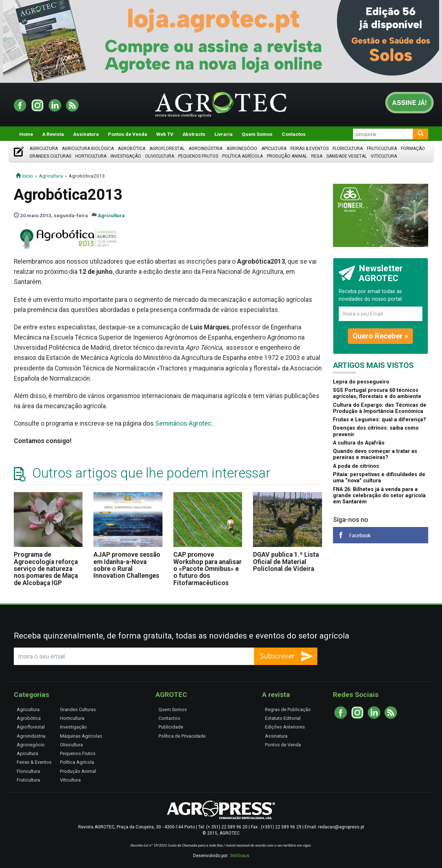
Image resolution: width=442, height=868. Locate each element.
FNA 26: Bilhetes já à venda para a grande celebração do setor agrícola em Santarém (379, 496)
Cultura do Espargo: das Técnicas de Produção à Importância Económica (380, 408)
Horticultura (91, 156)
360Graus (240, 856)
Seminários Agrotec (183, 423)
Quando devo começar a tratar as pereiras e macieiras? (375, 454)
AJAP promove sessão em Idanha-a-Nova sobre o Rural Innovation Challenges (127, 565)
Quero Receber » (380, 336)
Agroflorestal (167, 149)
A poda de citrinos (356, 466)
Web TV (165, 134)
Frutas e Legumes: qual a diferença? (379, 420)
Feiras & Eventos (310, 149)
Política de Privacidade (182, 736)
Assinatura (86, 134)
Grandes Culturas (50, 156)
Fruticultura (382, 149)
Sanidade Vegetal (347, 156)
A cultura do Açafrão (359, 443)
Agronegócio (242, 149)
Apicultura (274, 149)
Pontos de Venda (128, 134)
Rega (317, 156)
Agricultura (44, 149)
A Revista (53, 134)
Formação (413, 149)
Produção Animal (287, 156)
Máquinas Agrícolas (81, 736)
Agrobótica (132, 149)
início (24, 176)
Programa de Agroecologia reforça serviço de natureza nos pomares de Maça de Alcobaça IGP (46, 569)
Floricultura (348, 149)
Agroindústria (206, 149)
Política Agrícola (242, 156)
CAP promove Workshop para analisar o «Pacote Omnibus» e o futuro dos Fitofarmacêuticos (208, 569)
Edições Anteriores (285, 727)
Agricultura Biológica (88, 149)
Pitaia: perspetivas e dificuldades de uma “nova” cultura (379, 478)
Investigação (126, 156)
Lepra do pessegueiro (361, 382)
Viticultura (384, 156)
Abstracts (194, 134)
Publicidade (171, 727)
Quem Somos (257, 134)
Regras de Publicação (288, 709)
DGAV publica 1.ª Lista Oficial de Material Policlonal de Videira (286, 562)
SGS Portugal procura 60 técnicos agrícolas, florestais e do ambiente (377, 393)
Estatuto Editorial (283, 718)
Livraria (224, 134)
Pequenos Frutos (198, 156)
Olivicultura (160, 156)
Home (26, 134)
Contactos (294, 134)
